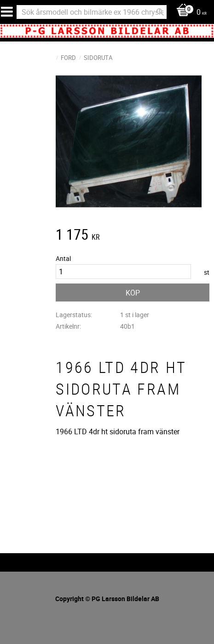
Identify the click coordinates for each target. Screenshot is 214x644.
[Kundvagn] (189, 13)
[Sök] (160, 12)
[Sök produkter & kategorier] (92, 12)
